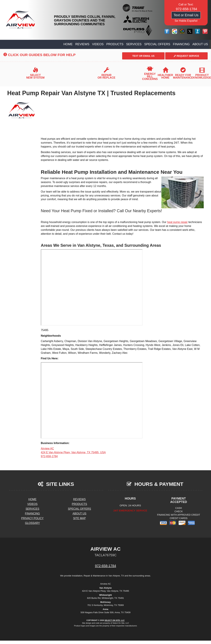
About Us (200, 44)
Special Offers (157, 44)
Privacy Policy (32, 518)
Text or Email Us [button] (186, 15)
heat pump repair (177, 222)
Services (134, 44)
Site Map (79, 518)
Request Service (186, 56)
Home (68, 44)
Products (115, 44)
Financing (181, 44)
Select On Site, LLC (115, 620)
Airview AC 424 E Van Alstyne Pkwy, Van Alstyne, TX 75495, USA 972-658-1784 (73, 452)
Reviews (82, 44)
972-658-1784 (105, 566)
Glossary (32, 523)
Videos (98, 44)
